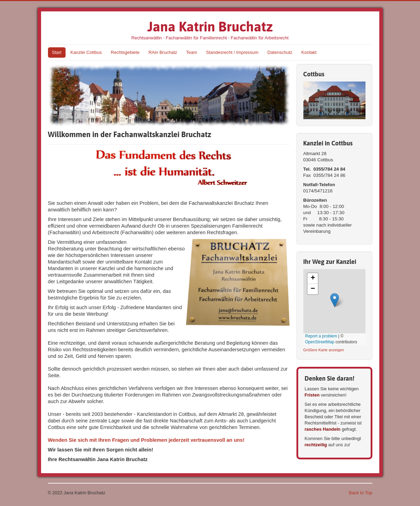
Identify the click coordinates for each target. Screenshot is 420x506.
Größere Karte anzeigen (324, 350)
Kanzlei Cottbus (86, 52)
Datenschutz (280, 52)
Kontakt (309, 52)
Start (57, 52)
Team (192, 52)
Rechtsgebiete (125, 52)
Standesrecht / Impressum (232, 52)
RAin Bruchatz (163, 52)
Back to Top (361, 493)
